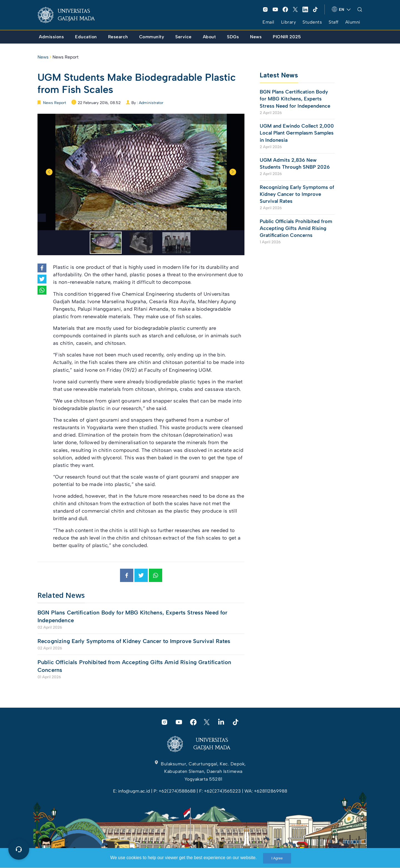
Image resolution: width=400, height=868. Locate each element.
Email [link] (268, 22)
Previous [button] (49, 172)
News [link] (43, 57)
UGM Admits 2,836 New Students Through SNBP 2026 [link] (295, 164)
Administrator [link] (151, 103)
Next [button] (233, 172)
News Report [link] (66, 57)
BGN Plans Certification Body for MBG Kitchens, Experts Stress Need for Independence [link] (132, 616)
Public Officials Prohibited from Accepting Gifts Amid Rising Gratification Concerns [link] (134, 666)
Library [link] (289, 22)
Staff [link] (334, 22)
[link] (71, 15)
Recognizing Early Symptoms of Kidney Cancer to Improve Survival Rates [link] (134, 641)
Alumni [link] (353, 22)
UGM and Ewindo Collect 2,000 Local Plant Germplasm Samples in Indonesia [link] (297, 133)
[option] (141, 172)
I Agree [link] (277, 858)
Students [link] (312, 22)
